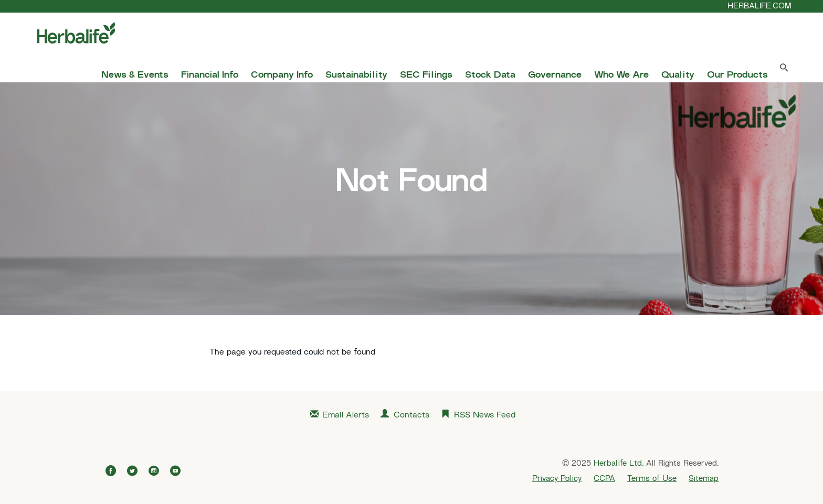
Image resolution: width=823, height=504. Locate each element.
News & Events (135, 76)
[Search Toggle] (784, 70)
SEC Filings (426, 76)
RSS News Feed (485, 416)
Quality (678, 76)
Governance (555, 76)
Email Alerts (346, 416)
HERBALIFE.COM (759, 6)
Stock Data (490, 76)
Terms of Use (652, 479)
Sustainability (356, 76)
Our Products (737, 76)
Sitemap (704, 479)
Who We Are (621, 76)
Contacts (411, 416)
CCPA (604, 479)
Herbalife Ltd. (619, 464)
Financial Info (210, 76)
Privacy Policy (557, 479)
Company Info (282, 76)
